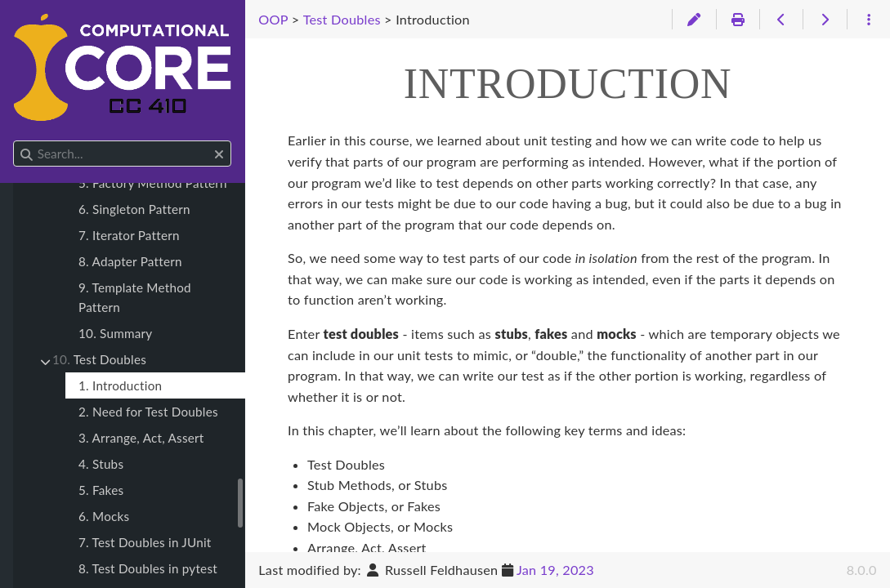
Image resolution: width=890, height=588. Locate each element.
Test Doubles (99, 359)
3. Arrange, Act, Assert (141, 438)
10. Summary (115, 333)
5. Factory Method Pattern (153, 183)
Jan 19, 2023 (555, 570)
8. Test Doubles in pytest (148, 568)
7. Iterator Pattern (129, 235)
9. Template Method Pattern (135, 297)
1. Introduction (120, 385)
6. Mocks (104, 516)
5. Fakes (101, 490)
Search (14, 141)
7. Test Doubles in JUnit (145, 542)
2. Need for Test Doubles (148, 412)
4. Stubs (101, 464)
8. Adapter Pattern (130, 261)
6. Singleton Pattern (134, 209)
